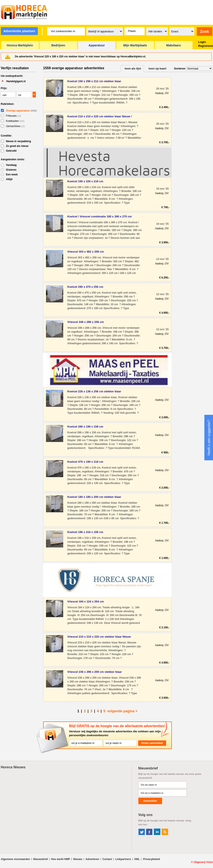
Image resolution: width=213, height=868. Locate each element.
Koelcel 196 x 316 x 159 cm (85, 532)
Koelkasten (15, 121)
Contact (107, 859)
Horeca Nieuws (13, 767)
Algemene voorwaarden (15, 859)
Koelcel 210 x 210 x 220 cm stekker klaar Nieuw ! (100, 116)
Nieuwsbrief (41, 859)
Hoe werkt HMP (61, 859)
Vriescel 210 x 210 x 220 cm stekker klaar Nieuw (99, 637)
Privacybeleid (151, 859)
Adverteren (92, 859)
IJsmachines (15, 126)
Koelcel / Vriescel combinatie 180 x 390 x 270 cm (99, 216)
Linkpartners (123, 859)
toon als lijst (133, 68)
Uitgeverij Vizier (203, 862)
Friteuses (14, 116)
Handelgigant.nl (16, 81)
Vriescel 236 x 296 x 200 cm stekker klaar (95, 672)
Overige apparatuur (21, 111)
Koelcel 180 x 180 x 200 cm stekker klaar (94, 497)
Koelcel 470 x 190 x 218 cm (85, 462)
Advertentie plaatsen (19, 31)
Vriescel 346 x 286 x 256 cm (86, 322)
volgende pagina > (122, 711)
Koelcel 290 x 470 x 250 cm (85, 287)
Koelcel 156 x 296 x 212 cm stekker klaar (94, 81)
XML (137, 859)
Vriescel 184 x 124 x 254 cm (86, 601)
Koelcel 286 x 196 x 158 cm (85, 427)
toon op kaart (157, 68)
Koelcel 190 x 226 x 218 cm (85, 181)
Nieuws (78, 859)
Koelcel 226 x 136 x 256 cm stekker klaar (94, 391)
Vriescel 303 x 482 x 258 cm (86, 252)
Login (202, 42)
